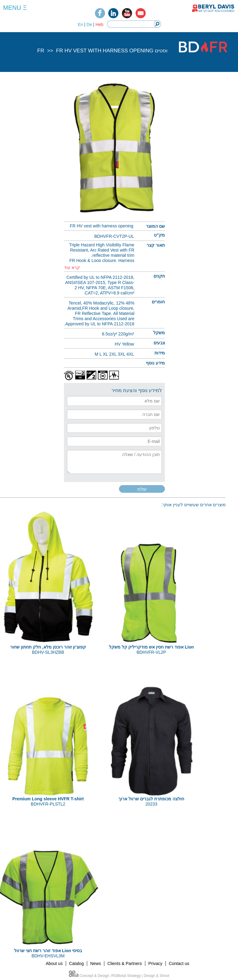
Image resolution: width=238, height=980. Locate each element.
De (89, 24)
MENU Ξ (15, 8)
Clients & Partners (125, 963)
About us (54, 963)
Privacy (155, 963)
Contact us (179, 963)
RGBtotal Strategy (126, 976)
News (96, 963)
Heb (99, 24)
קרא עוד (72, 267)
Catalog (76, 963)
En (80, 24)
